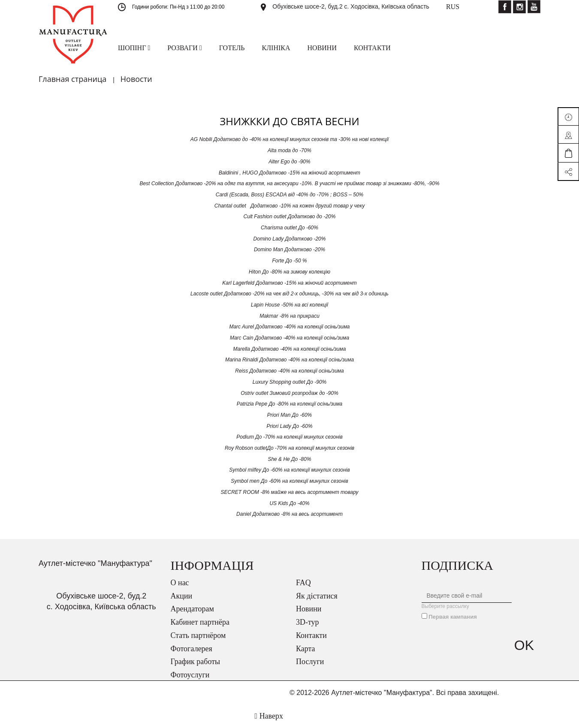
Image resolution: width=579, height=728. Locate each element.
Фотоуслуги (190, 675)
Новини (309, 609)
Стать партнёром (198, 635)
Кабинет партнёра (200, 622)
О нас (180, 583)
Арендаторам (192, 609)
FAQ (303, 583)
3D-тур (308, 622)
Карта (306, 649)
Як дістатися (317, 596)
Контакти (311, 635)
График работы (196, 662)
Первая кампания (453, 617)
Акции (182, 596)
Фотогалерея (191, 649)
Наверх (269, 716)
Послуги (310, 662)
